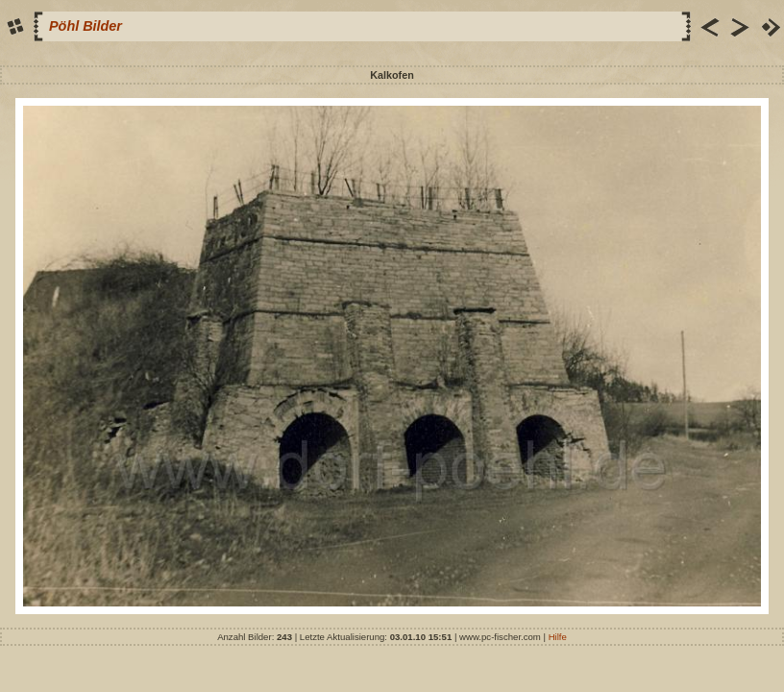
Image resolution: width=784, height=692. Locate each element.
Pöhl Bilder (86, 26)
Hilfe (558, 637)
